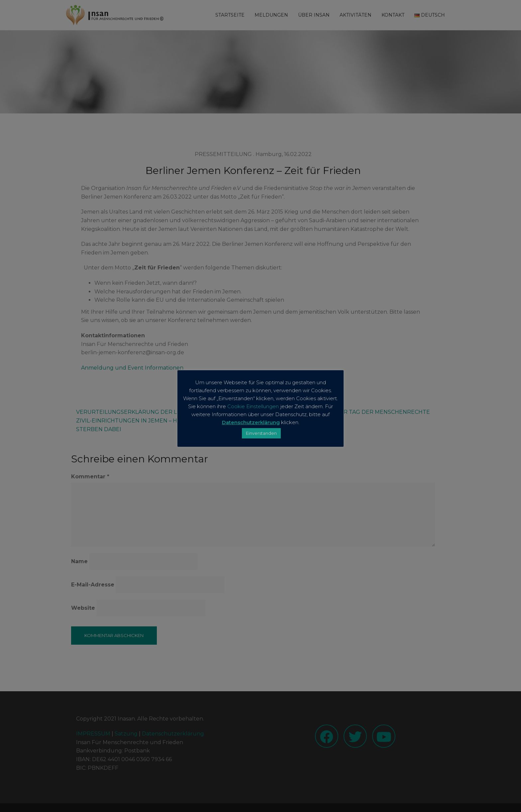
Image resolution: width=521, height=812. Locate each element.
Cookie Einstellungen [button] (253, 406)
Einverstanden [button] (261, 433)
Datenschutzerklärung (251, 422)
